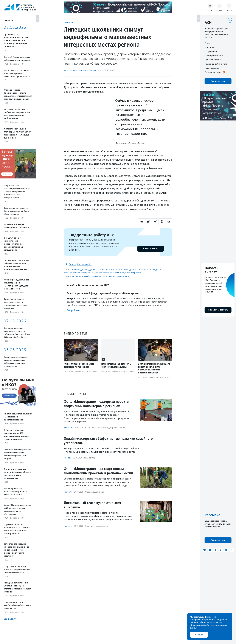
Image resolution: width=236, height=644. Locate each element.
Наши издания (212, 68)
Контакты (210, 47)
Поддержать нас (213, 72)
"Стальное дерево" (79, 270)
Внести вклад (151, 249)
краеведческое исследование (79, 273)
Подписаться (218, 81)
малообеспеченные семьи (108, 273)
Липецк (73, 264)
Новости (68, 22)
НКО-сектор (90, 458)
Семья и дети (95, 70)
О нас (207, 43)
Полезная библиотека (216, 64)
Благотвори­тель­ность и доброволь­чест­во (168, 377)
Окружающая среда (95, 492)
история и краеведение (150, 270)
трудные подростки (131, 273)
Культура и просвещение (76, 70)
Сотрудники (211, 51)
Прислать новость (214, 60)
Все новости (10, 619)
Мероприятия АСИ (214, 56)
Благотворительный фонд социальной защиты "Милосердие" (100, 276)
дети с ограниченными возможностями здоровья (113, 270)
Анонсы (67, 458)
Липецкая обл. (84, 264)
